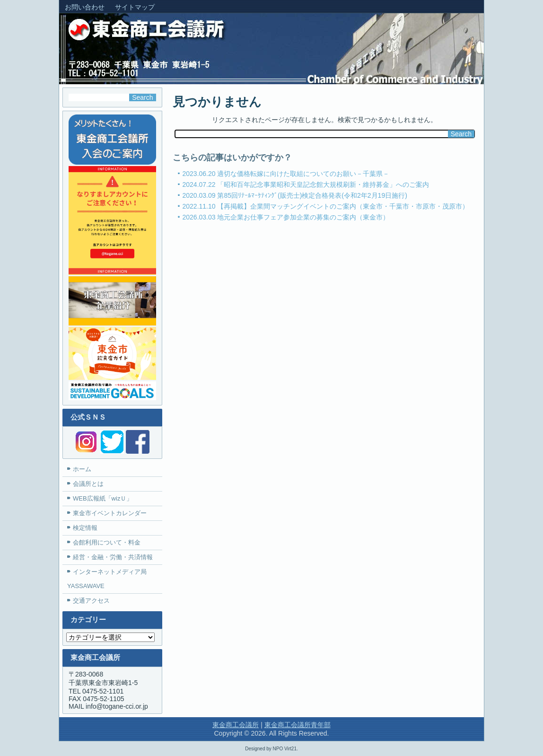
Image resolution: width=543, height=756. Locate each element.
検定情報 (85, 528)
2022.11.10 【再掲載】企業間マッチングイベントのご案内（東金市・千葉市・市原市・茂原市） (326, 206)
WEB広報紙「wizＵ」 (103, 498)
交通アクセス (91, 601)
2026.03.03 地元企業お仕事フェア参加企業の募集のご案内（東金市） (286, 217)
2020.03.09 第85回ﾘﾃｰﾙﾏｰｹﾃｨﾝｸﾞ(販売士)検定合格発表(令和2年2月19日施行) (295, 195)
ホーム (82, 469)
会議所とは (88, 484)
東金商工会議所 (236, 725)
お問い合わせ (85, 7)
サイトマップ (135, 7)
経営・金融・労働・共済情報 (113, 557)
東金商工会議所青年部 (298, 725)
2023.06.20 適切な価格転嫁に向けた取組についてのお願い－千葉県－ (286, 174)
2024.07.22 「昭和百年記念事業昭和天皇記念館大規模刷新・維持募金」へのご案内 (306, 185)
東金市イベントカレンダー (110, 513)
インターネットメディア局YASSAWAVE (107, 579)
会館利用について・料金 (107, 542)
